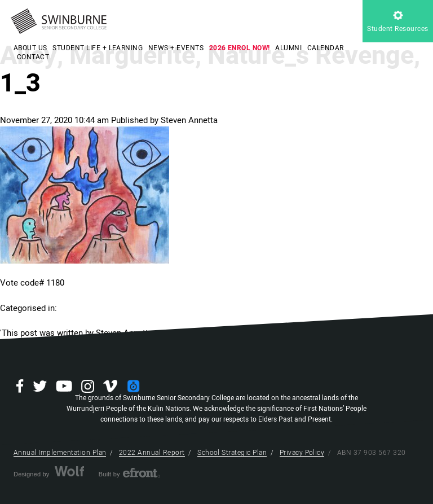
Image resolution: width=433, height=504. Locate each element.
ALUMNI (288, 48)
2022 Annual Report (152, 453)
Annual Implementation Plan (60, 453)
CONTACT (33, 57)
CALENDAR (326, 48)
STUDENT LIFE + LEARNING (98, 48)
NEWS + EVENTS (176, 48)
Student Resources (397, 22)
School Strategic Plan (232, 453)
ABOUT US (30, 48)
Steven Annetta (189, 120)
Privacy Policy (302, 453)
